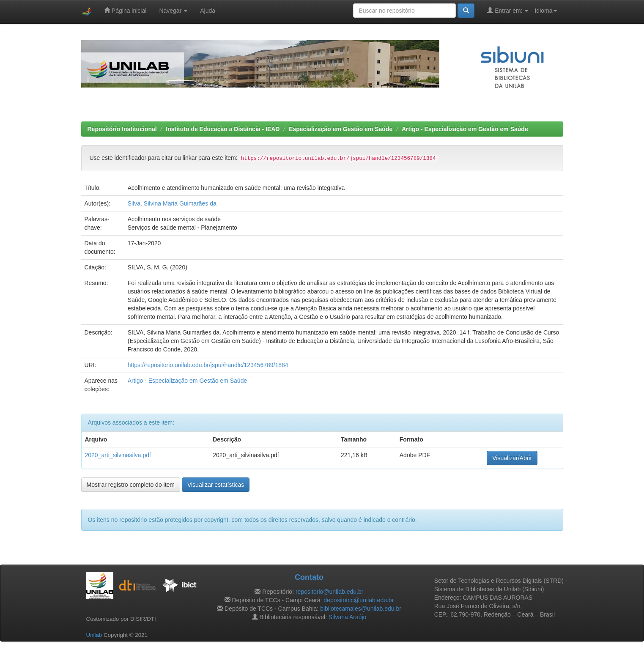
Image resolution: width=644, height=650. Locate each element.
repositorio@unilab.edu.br (330, 592)
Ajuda (208, 11)
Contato (309, 577)
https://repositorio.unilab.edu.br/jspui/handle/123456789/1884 (208, 365)
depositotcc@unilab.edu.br (359, 600)
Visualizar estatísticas (216, 485)
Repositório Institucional (122, 129)
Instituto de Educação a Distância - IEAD (223, 129)
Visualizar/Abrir (512, 458)
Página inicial (125, 10)
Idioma (545, 11)
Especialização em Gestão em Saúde (341, 129)
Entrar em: (508, 10)
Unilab (94, 635)
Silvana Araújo (348, 617)
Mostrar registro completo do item (131, 485)
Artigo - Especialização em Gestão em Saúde (465, 129)
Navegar (173, 11)
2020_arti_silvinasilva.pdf (118, 455)
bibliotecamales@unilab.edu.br (361, 609)
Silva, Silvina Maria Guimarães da (172, 203)
